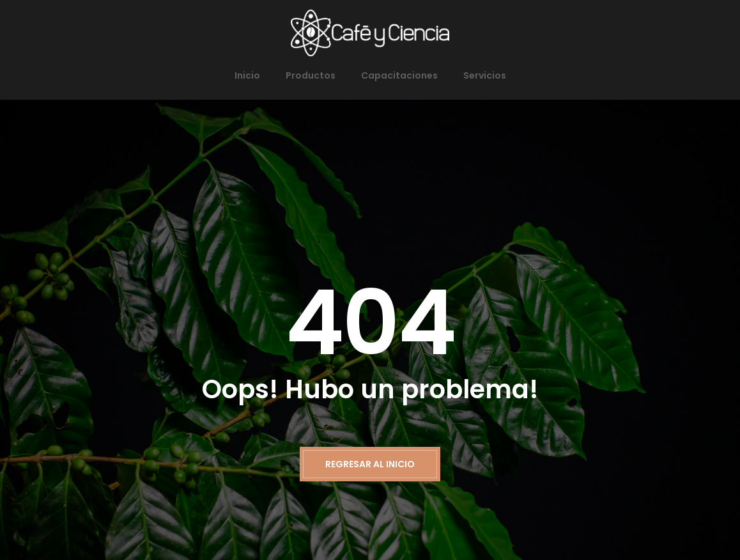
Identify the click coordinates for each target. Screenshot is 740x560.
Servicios (485, 75)
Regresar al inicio (370, 464)
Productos (311, 75)
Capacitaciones (399, 75)
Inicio (247, 75)
